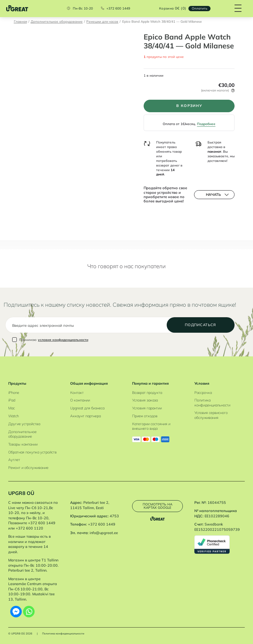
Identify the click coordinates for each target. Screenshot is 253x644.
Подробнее (206, 124)
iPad (12, 400)
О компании (80, 400)
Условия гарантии (147, 408)
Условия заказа (145, 400)
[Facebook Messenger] (16, 612)
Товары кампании (23, 444)
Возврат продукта (147, 393)
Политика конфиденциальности (212, 402)
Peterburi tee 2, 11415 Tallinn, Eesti (90, 505)
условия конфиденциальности (63, 340)
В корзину (189, 106)
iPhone (14, 393)
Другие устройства (24, 424)
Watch (14, 416)
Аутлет (14, 460)
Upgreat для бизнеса (87, 408)
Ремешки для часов (102, 21)
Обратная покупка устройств (32, 452)
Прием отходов (145, 416)
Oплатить (199, 8)
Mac (12, 408)
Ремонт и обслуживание (28, 468)
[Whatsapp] (29, 612)
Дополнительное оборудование (57, 21)
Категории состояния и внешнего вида (151, 426)
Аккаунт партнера (85, 416)
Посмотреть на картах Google (157, 506)
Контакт (77, 393)
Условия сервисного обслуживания (211, 415)
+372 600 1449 (118, 9)
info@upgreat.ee (104, 533)
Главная (20, 21)
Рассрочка (203, 393)
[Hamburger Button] (238, 9)
